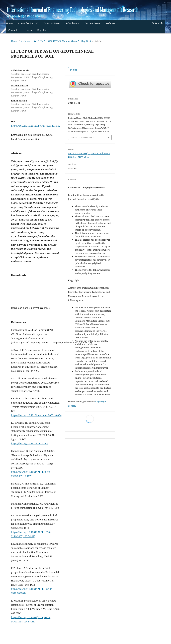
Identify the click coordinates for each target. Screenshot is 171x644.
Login (29, 30)
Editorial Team (52, 23)
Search (157, 23)
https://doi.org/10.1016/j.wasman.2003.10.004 (36, 415)
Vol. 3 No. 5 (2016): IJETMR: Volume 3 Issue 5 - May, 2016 (62, 41)
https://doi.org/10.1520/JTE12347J (30, 443)
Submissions (72, 23)
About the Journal (28, 23)
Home (9, 23)
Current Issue (92, 23)
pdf (75, 70)
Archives (110, 23)
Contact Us (14, 30)
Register (42, 30)
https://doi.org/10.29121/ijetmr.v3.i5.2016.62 (36, 126)
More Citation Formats (82, 137)
